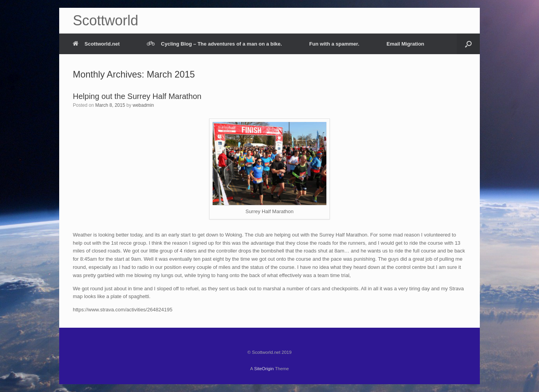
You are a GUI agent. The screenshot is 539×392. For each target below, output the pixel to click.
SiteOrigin (264, 369)
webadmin (143, 105)
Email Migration (406, 44)
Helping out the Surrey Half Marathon (137, 96)
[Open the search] (468, 44)
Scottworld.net (96, 44)
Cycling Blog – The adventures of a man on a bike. (214, 44)
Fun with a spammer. (334, 44)
